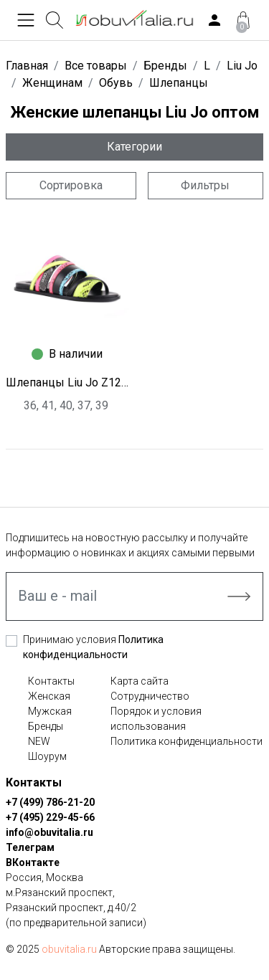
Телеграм (30, 847)
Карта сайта (140, 681)
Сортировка (71, 185)
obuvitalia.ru (69, 949)
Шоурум (47, 756)
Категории (134, 147)
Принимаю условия (93, 647)
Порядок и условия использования (156, 719)
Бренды (46, 726)
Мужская (50, 711)
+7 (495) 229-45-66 (50, 817)
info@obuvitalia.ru (49, 832)
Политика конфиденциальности (187, 741)
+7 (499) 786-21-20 (50, 802)
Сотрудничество (150, 696)
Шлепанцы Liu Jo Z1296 (67, 382)
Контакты (51, 681)
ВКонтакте (33, 862)
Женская (49, 696)
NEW (39, 741)
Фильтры (205, 185)
